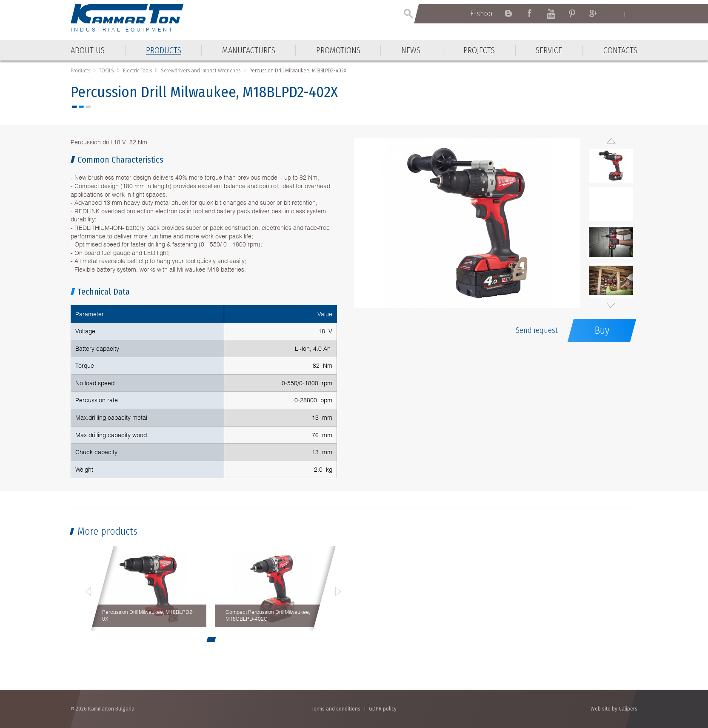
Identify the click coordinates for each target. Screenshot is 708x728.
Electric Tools (137, 70)
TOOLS (107, 70)
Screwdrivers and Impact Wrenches (201, 70)
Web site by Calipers (614, 709)
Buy (602, 330)
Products (80, 70)
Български (633, 14)
